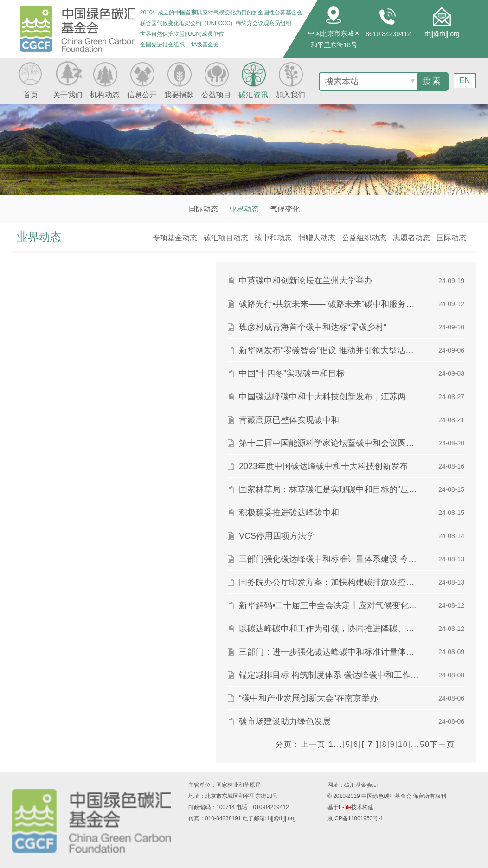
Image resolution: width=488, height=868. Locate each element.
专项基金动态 (175, 238)
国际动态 (203, 209)
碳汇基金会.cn (362, 785)
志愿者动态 (411, 238)
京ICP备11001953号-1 (355, 818)
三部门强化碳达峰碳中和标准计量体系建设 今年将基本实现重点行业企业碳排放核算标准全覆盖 (329, 559)
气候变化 (285, 209)
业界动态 (244, 209)
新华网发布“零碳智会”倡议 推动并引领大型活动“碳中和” (329, 350)
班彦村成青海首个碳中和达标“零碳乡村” (313, 327)
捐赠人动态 (317, 238)
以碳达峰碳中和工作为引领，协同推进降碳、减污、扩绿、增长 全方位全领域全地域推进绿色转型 (329, 629)
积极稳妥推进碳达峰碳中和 (289, 513)
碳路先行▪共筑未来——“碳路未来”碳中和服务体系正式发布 (329, 304)
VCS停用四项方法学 (277, 536)
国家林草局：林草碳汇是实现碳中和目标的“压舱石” (329, 489)
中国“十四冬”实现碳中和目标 (292, 373)
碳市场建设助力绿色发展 (285, 721)
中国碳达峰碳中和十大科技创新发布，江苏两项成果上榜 (329, 397)
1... (336, 744)
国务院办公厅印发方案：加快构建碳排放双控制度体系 (329, 582)
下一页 (443, 744)
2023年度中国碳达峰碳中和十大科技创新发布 (323, 466)
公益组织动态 (364, 238)
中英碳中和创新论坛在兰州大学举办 (306, 281)
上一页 (313, 744)
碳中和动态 (273, 238)
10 (403, 744)
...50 (421, 744)
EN (465, 80)
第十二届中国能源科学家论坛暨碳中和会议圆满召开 (329, 443)
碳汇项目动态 (226, 238)
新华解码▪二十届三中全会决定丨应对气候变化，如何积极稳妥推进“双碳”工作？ (329, 605)
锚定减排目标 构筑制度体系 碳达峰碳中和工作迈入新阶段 (329, 675)
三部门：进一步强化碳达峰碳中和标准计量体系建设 (329, 652)
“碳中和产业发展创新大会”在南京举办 (308, 698)
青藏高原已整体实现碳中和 (289, 420)
